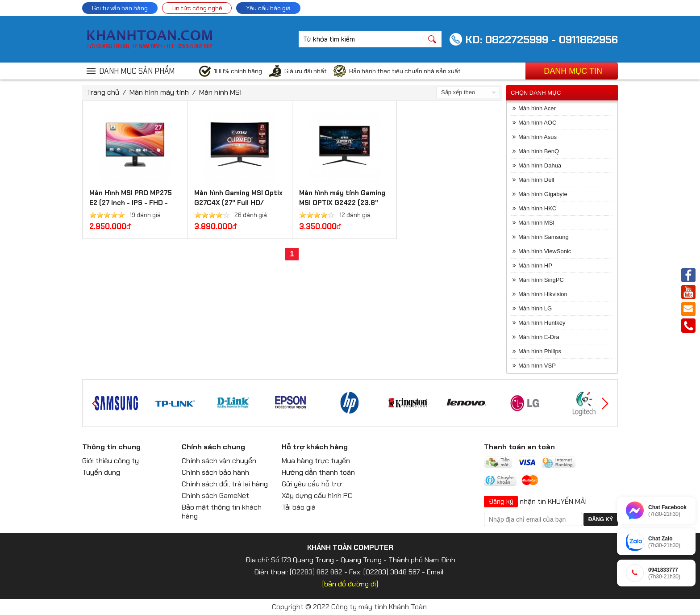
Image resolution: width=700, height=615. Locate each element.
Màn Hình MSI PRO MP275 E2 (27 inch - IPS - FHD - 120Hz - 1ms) (131, 203)
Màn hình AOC (537, 123)
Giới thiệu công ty (110, 461)
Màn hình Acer (537, 108)
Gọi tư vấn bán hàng (120, 8)
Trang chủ (103, 92)
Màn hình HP (535, 266)
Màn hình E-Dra (539, 337)
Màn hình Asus (537, 137)
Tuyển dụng (101, 472)
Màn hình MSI (220, 92)
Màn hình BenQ (539, 151)
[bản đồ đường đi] (350, 584)
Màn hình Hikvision (543, 294)
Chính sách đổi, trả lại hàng (225, 484)
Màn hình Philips (540, 351)
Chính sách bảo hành (215, 472)
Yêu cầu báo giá (268, 8)
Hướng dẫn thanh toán (318, 472)
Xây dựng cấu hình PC (317, 496)
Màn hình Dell (536, 180)
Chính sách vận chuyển (219, 461)
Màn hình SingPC (541, 280)
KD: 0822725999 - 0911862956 (542, 40)
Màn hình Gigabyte (543, 194)
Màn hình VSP (537, 366)
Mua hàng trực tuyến (316, 461)
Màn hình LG (535, 308)
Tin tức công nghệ (197, 8)
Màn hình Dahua (540, 165)
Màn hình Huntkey (542, 323)
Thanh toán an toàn (519, 447)
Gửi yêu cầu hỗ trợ (312, 484)
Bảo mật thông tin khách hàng (222, 512)
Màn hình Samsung (544, 237)
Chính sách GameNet (215, 496)
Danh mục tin (573, 71)
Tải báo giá (299, 507)
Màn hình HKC (537, 208)
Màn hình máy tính (159, 92)
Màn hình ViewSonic (545, 251)
